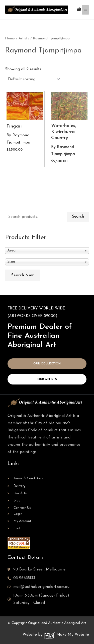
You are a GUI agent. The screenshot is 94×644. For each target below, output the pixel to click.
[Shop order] (33, 79)
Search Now (23, 275)
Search (78, 217)
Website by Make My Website (56, 635)
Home (10, 39)
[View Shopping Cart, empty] (79, 10)
